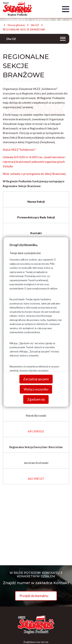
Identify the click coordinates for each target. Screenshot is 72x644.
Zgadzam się (36, 399)
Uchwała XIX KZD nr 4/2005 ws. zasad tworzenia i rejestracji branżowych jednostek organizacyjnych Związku (34, 162)
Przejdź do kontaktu (34, 596)
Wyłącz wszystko (36, 389)
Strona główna (16, 25)
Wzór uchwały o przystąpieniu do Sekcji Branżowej (34, 174)
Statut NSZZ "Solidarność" (19, 150)
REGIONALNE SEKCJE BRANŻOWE (24, 29)
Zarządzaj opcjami (36, 379)
